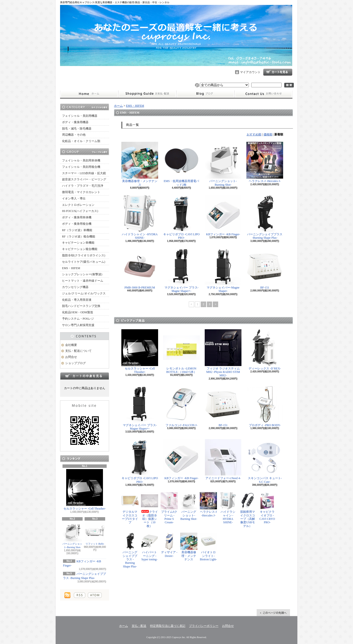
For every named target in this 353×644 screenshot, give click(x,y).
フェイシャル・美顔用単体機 (81, 160)
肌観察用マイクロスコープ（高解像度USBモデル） (248, 510)
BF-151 (265, 269)
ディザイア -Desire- (169, 545)
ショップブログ (205, 94)
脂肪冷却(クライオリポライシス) (84, 255)
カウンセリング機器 (75, 287)
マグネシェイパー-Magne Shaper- (223, 270)
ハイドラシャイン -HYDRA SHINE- (140, 217)
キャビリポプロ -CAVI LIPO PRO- (181, 217)
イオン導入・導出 (74, 198)
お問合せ (264, 94)
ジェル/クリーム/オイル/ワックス (84, 293)
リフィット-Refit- (95, 533)
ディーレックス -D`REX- (265, 350)
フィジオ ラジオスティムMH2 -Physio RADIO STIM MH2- (223, 353)
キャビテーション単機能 (78, 243)
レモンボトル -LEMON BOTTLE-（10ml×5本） (181, 351)
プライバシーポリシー (204, 626)
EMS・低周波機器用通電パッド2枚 (181, 164)
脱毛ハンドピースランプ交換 (81, 306)
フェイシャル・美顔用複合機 (81, 167)
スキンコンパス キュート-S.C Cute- (265, 461)
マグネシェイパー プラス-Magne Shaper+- (182, 270)
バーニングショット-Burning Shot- (72, 535)
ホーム (89, 94)
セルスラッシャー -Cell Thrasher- (85, 490)
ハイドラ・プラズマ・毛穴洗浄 (83, 186)
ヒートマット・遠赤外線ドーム (83, 281)
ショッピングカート (278, 72)
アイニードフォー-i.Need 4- (223, 459)
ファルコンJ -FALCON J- (181, 406)
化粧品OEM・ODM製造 (78, 312)
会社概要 (71, 345)
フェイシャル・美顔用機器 (80, 116)
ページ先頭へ (273, 613)
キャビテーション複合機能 (80, 249)
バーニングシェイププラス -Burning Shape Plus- (265, 217)
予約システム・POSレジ (78, 319)
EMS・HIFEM (71, 268)
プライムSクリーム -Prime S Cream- (169, 508)
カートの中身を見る (85, 376)
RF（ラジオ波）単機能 (77, 230)
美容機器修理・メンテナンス (140, 164)
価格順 (268, 134)
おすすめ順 (254, 134)
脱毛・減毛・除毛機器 (77, 129)
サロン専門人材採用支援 (78, 325)
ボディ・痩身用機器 (75, 122)
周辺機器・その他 (74, 135)
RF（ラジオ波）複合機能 (79, 237)
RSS (80, 595)
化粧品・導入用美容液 (77, 300)
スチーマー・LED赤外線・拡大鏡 (84, 173)
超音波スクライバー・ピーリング (84, 179)
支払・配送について (147, 94)
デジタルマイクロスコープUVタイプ (130, 508)
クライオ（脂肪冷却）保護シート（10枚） (150, 510)
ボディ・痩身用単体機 (77, 217)
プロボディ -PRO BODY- (265, 406)
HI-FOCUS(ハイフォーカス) (80, 211)
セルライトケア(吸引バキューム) (84, 262)
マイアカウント (250, 72)
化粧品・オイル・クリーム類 (81, 141)
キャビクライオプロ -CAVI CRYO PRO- (267, 508)
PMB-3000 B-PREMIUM (140, 269)
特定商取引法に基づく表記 (168, 626)
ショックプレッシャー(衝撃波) (82, 274)
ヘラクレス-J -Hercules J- (265, 162)
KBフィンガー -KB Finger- (223, 216)
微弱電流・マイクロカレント (81, 192)
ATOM (95, 595)
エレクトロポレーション (78, 205)
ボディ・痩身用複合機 (77, 224)
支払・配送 (139, 626)
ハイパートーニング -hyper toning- (150, 547)
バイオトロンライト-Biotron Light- (208, 547)
